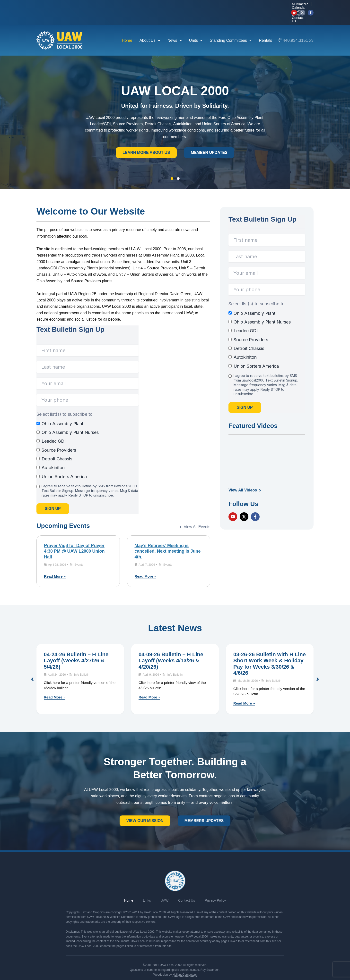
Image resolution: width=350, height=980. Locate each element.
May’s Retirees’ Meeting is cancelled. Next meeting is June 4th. (168, 537)
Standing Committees (231, 26)
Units (196, 26)
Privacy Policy (215, 886)
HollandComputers (185, 960)
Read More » (55, 562)
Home (127, 26)
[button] (150, 26)
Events (79, 550)
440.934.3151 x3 (298, 26)
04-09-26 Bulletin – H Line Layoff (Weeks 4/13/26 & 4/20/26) (171, 646)
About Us (150, 26)
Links (258, 5)
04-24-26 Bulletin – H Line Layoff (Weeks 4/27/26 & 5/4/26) (76, 646)
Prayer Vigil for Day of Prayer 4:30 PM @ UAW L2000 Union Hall (74, 537)
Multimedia (205, 5)
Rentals (265, 26)
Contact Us (277, 5)
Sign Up (53, 494)
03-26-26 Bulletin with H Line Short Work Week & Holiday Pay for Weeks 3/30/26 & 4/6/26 (270, 649)
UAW (244, 5)
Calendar (226, 5)
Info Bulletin (82, 660)
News (175, 26)
